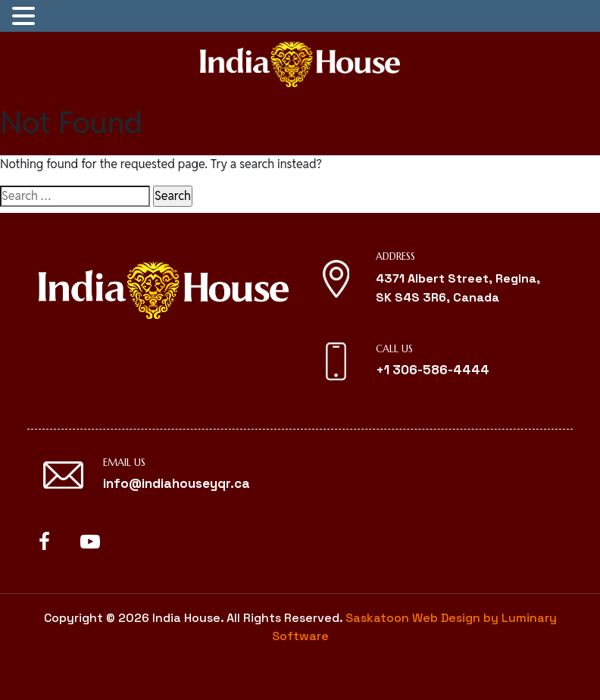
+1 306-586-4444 (433, 370)
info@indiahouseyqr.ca (177, 483)
